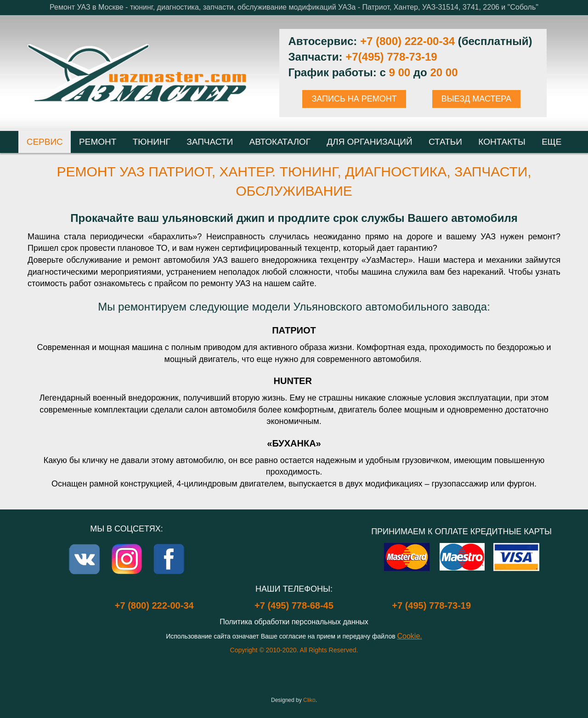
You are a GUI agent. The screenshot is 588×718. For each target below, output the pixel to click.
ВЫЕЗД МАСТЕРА (476, 99)
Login (294, 681)
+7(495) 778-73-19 (391, 57)
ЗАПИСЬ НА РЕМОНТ (354, 99)
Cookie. (410, 636)
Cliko (309, 700)
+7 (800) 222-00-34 (407, 41)
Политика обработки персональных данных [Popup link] (294, 622)
